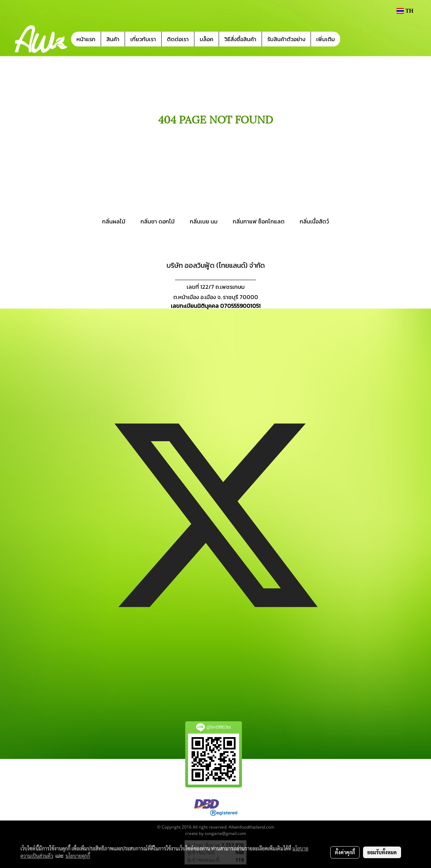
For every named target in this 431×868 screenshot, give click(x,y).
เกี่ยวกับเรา (143, 39)
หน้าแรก (86, 39)
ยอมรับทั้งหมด (382, 852)
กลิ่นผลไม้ (114, 221)
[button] (351, 39)
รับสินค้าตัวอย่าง (286, 39)
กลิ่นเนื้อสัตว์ (314, 221)
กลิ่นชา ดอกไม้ (158, 221)
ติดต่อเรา (178, 39)
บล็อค (207, 39)
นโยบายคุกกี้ (78, 856)
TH (405, 11)
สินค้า (113, 39)
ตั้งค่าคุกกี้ (345, 852)
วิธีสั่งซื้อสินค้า (240, 39)
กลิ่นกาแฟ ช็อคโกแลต (259, 221)
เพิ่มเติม (326, 39)
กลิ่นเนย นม (204, 221)
